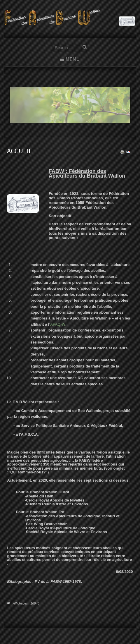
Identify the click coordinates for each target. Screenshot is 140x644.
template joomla (139, 627)
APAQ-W (58, 324)
